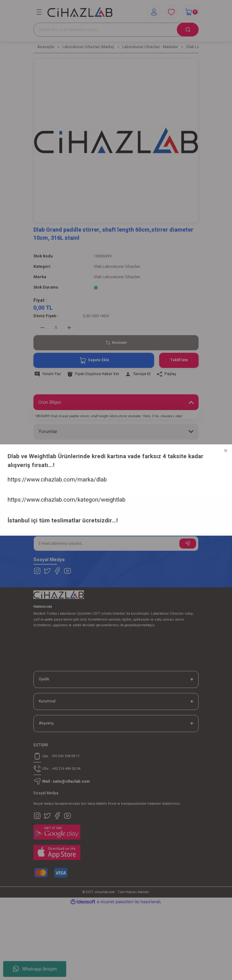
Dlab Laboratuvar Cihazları (117, 267)
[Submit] (188, 544)
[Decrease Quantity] (42, 328)
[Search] (116, 30)
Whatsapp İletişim (35, 969)
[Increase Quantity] (69, 328)
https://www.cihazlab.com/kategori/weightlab (59, 943)
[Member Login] (154, 12)
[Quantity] (56, 328)
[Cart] (191, 12)
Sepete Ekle (94, 360)
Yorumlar (48, 431)
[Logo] (80, 12)
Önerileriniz (50, 473)
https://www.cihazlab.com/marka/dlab (50, 924)
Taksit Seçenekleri (57, 452)
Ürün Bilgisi (50, 402)
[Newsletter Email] (116, 544)
